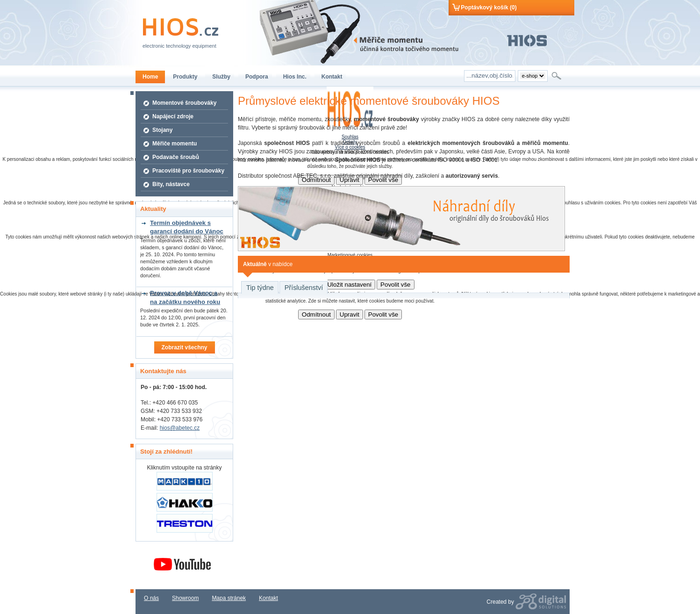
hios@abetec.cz (180, 428)
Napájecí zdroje (173, 116)
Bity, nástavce (171, 184)
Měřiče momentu (175, 144)
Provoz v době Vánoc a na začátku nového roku (185, 297)
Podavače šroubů (176, 157)
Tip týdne (260, 288)
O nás (151, 598)
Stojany (162, 130)
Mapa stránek (229, 598)
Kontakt (268, 598)
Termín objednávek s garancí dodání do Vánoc (187, 227)
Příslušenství (304, 288)
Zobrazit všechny (184, 347)
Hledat (557, 76)
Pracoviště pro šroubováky (188, 171)
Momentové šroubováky (184, 103)
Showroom (185, 598)
